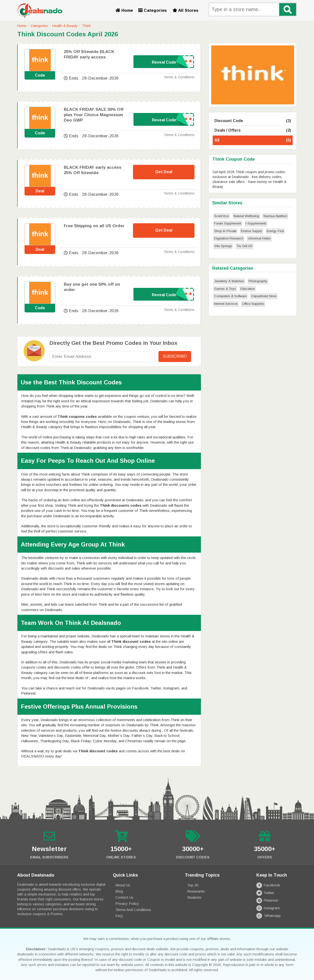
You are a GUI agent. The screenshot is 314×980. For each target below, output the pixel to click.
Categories (153, 10)
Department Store (264, 296)
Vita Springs (223, 246)
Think (86, 26)
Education (248, 289)
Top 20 (193, 885)
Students (194, 897)
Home (124, 10)
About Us (123, 885)
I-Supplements (256, 223)
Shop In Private (225, 231)
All (253, 140)
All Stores (185, 10)
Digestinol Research (229, 238)
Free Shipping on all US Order (94, 226)
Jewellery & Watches (229, 281)
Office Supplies (253, 304)
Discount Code (253, 121)
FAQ (119, 916)
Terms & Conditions (179, 77)
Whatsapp (268, 916)
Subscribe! (175, 356)
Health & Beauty (65, 26)
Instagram (268, 908)
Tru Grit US (244, 246)
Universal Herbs (259, 238)
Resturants (196, 891)
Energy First (275, 231)
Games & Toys (225, 289)
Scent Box (222, 216)
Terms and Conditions (133, 910)
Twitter (265, 893)
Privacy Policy (127, 903)
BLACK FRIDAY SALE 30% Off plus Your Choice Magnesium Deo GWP (94, 115)
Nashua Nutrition (275, 216)
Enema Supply (252, 231)
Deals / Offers (253, 131)
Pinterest (267, 900)
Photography (258, 281)
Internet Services (226, 304)
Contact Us (124, 897)
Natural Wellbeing (246, 216)
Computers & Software (230, 296)
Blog (119, 891)
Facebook (268, 885)
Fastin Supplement (228, 223)
